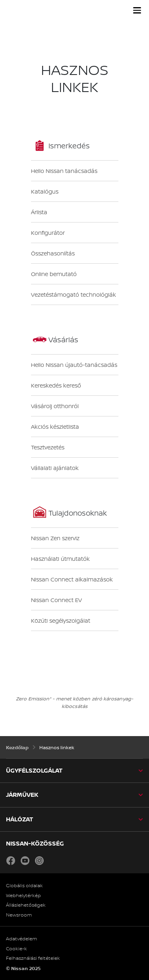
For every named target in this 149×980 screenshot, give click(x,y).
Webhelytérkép (23, 896)
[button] (137, 10)
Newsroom (19, 915)
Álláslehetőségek (26, 905)
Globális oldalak (24, 886)
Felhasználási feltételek (33, 958)
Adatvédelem (21, 939)
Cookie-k (16, 949)
